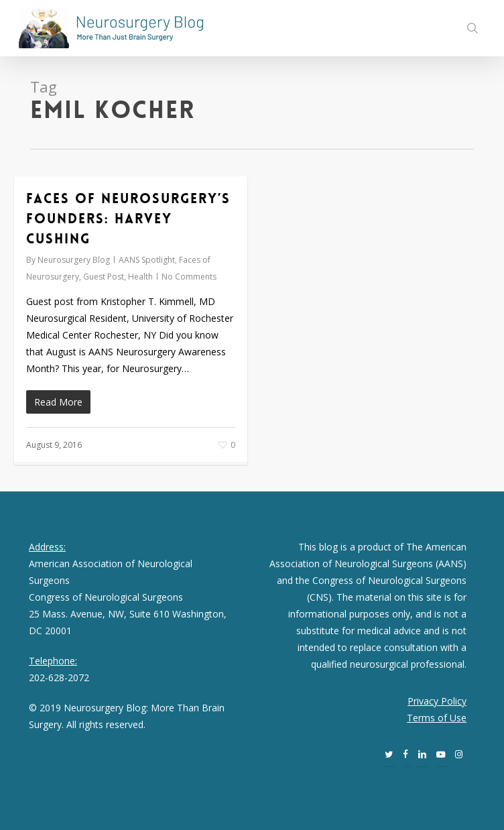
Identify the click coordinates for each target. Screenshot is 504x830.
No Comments (189, 277)
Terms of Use (437, 718)
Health (140, 277)
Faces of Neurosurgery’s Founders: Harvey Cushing (128, 219)
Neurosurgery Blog (74, 260)
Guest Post (104, 277)
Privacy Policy (437, 701)
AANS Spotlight (147, 260)
